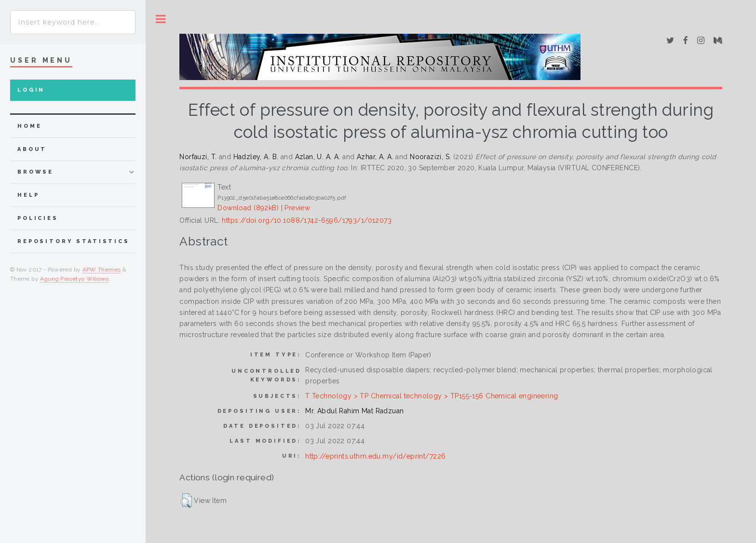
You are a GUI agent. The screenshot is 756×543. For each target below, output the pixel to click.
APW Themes (102, 270)
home (29, 126)
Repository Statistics (74, 241)
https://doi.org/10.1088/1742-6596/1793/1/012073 (307, 220)
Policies (38, 218)
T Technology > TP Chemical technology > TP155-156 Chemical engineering (432, 396)
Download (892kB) (248, 208)
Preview (297, 208)
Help (28, 195)
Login (31, 90)
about (32, 149)
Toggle (161, 19)
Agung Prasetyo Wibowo (74, 279)
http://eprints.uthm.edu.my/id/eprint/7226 (375, 456)
